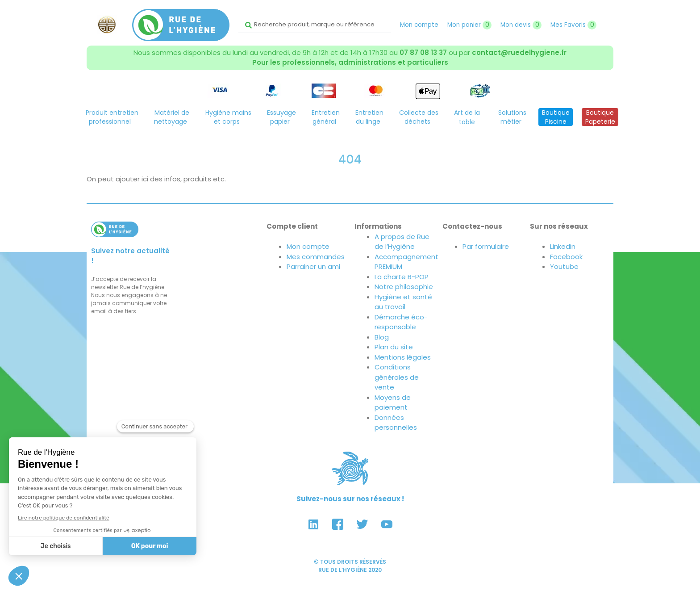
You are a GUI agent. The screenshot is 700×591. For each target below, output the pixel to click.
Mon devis (521, 25)
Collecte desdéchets (419, 117)
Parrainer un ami (313, 266)
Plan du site (394, 347)
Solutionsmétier (512, 117)
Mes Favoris (573, 25)
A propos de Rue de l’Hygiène (402, 242)
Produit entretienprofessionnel (112, 117)
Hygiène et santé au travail (403, 302)
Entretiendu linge (369, 117)
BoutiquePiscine (556, 117)
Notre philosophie (404, 287)
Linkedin (563, 246)
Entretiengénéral (326, 117)
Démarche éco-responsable (401, 322)
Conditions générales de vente (397, 377)
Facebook (566, 257)
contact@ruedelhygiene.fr (519, 52)
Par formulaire (486, 246)
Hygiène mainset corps (228, 117)
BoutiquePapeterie (600, 117)
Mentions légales (403, 357)
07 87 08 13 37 (423, 52)
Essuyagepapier (281, 117)
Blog (382, 337)
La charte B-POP (402, 277)
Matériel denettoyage (172, 117)
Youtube (564, 266)
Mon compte (419, 25)
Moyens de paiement (393, 402)
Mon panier (469, 25)
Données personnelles (396, 423)
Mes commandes (316, 257)
